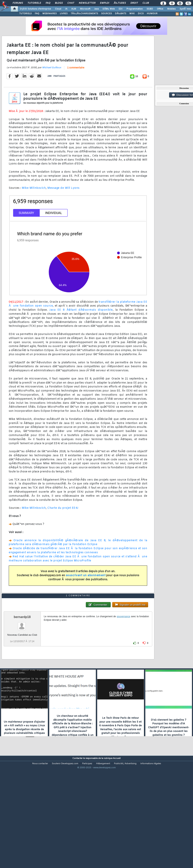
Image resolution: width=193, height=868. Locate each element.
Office (160, 9)
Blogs (59, 3)
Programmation (135, 9)
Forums (18, 3)
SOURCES (106, 14)
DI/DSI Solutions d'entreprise (35, 9)
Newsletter (87, 3)
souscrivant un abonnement (86, 590)
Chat (71, 3)
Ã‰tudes (120, 3)
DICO (141, 14)
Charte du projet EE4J (63, 523)
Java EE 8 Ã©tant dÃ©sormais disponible (81, 325)
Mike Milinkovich (34, 203)
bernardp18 (22, 661)
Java (96, 9)
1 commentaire (76, 82)
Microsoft (85, 9)
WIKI (132, 14)
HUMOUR (152, 14)
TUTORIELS (25, 14)
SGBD (150, 9)
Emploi (105, 3)
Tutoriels (34, 3)
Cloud (58, 9)
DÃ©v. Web (109, 9)
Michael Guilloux (52, 82)
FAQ (48, 3)
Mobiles (171, 9)
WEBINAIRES (50, 14)
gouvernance (123, 660)
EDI (121, 9)
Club (146, 3)
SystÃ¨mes (185, 9)
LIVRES (64, 14)
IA (66, 9)
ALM (74, 9)
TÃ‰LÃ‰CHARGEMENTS (84, 14)
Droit (134, 3)
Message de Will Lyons (63, 203)
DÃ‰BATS (121, 14)
